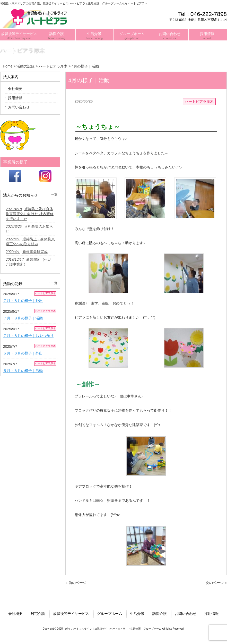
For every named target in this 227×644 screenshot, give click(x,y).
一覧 (54, 194)
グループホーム (110, 614)
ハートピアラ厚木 (199, 101)
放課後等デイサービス (71, 614)
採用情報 (15, 98)
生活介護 (137, 614)
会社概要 (15, 89)
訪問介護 (160, 614)
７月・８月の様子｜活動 (23, 318)
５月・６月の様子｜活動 (23, 371)
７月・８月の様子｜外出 (23, 301)
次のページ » (216, 583)
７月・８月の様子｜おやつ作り (28, 336)
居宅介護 (38, 614)
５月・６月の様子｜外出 (23, 353)
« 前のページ (76, 583)
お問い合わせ (19, 107)
